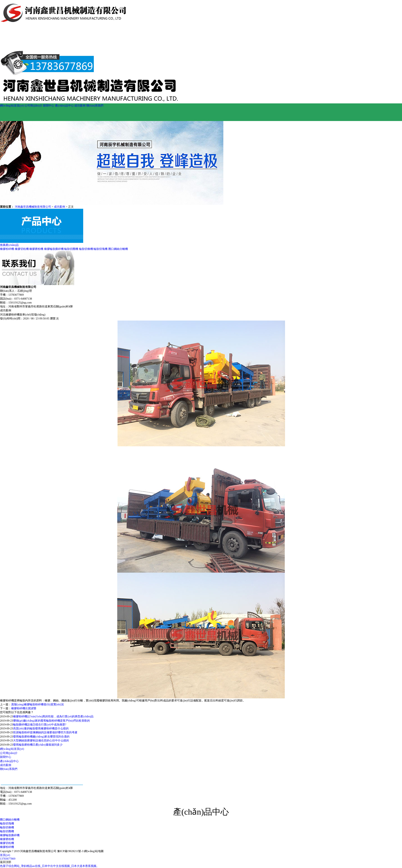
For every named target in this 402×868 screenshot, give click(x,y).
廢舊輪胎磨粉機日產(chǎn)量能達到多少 (38, 745)
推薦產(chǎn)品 (9, 245)
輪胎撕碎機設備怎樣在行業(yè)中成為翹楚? (40, 724)
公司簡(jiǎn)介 (33, 105)
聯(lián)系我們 (95, 105)
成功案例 (80, 105)
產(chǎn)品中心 (64, 105)
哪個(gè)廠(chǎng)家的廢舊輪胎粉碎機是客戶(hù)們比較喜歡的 (52, 721)
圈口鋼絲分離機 (118, 249)
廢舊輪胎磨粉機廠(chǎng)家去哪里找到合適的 (41, 737)
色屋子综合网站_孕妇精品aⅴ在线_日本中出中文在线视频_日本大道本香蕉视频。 (50, 866)
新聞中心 (49, 105)
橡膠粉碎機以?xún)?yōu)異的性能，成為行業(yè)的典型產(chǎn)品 (53, 716)
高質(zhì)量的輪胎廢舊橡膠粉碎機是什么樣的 (41, 728)
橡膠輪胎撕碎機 (54, 249)
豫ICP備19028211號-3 (70, 851)
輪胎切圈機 (71, 249)
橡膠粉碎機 (7, 249)
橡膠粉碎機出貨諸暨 (24, 708)
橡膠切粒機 (22, 249)
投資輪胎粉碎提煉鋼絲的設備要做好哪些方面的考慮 (45, 732)
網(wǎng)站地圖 (94, 851)
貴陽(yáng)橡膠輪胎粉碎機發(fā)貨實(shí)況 (38, 704)
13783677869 (8, 859)
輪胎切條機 (86, 249)
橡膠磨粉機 (36, 249)
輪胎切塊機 (100, 249)
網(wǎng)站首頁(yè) (12, 105)
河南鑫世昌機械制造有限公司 (33, 207)
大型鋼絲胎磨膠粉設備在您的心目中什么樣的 (41, 740)
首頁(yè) (5, 855)
